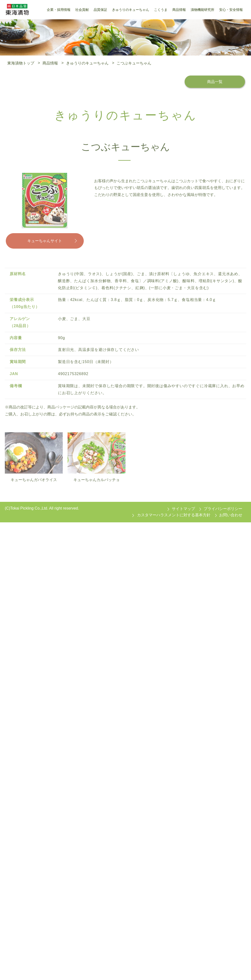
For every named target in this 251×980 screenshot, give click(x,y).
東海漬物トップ (21, 63)
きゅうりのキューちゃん (87, 63)
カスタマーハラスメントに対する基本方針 (174, 515)
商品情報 (50, 63)
